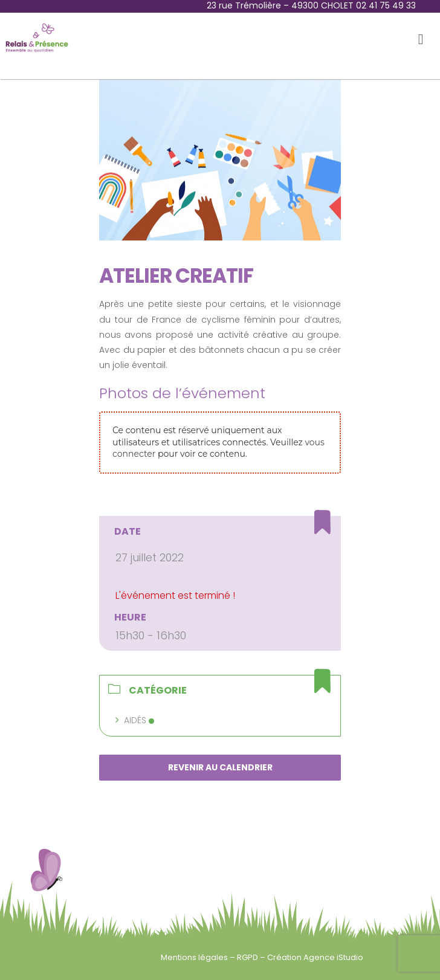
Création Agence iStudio (315, 957)
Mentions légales (195, 957)
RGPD (248, 957)
